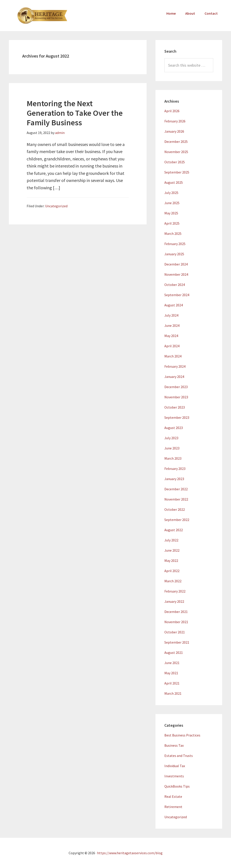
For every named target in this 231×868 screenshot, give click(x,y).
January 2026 (174, 131)
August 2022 (174, 530)
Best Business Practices (182, 735)
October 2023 (175, 407)
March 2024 (173, 356)
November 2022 (176, 499)
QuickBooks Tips (177, 786)
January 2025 (174, 254)
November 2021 (176, 622)
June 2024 (172, 325)
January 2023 (174, 479)
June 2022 (172, 550)
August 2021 (174, 652)
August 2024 (174, 305)
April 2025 (172, 223)
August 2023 (174, 428)
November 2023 (176, 397)
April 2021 (172, 683)
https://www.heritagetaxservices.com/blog (130, 853)
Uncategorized (56, 206)
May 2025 (171, 213)
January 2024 (174, 377)
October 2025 (175, 162)
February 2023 (175, 469)
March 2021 (173, 693)
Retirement (173, 807)
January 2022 (174, 601)
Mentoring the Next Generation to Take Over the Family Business (75, 113)
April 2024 (172, 346)
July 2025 (171, 193)
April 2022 (172, 571)
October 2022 (175, 509)
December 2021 (176, 612)
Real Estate (173, 796)
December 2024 (176, 264)
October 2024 (175, 285)
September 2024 (177, 295)
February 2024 (175, 366)
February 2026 (175, 121)
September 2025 (177, 172)
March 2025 (173, 233)
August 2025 (174, 182)
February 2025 (175, 244)
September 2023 (177, 417)
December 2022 (176, 489)
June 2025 (172, 203)
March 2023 (173, 458)
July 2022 (171, 540)
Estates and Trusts (179, 756)
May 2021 (171, 673)
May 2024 (171, 336)
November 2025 (176, 152)
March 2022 (173, 581)
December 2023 (176, 387)
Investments (174, 776)
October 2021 (175, 632)
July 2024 (171, 315)
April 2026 (172, 111)
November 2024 (176, 274)
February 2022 (175, 591)
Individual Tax (175, 766)
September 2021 (177, 642)
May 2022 (171, 561)
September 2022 (177, 520)
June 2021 (172, 663)
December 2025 (176, 142)
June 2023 (172, 448)
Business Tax (174, 745)
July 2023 (171, 438)
